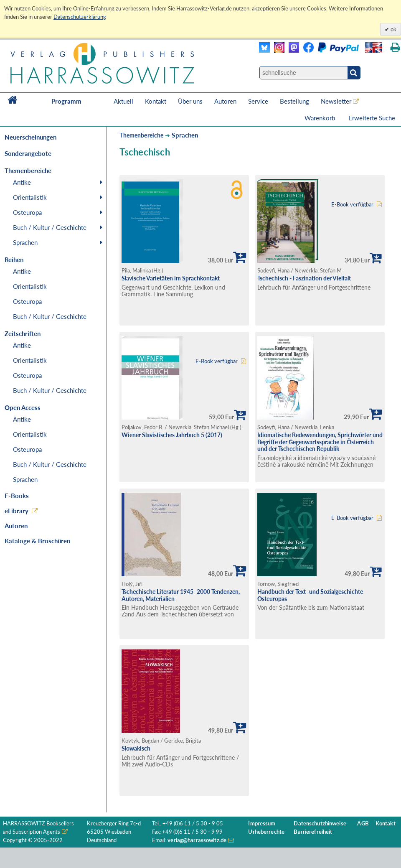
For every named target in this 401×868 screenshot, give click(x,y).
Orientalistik (30, 197)
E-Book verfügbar (352, 205)
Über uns (190, 101)
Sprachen (25, 242)
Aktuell (123, 101)
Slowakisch (136, 748)
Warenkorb (321, 118)
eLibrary (16, 511)
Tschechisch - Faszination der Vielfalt (304, 278)
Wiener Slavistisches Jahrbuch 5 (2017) (172, 435)
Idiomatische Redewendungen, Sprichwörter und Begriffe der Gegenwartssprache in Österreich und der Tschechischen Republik (320, 442)
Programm (66, 101)
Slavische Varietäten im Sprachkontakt (171, 278)
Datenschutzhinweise (320, 823)
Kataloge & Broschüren (37, 541)
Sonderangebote (28, 153)
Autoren (225, 101)
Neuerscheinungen (30, 137)
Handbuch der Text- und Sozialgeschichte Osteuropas (310, 595)
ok (393, 29)
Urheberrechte (266, 832)
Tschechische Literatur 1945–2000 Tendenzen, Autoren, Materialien (181, 595)
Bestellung (294, 101)
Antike (22, 182)
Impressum (262, 823)
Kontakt (156, 101)
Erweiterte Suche (372, 118)
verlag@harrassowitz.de (197, 840)
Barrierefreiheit (313, 832)
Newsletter (336, 101)
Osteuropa (27, 212)
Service (258, 101)
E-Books (17, 496)
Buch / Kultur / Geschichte (50, 227)
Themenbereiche (141, 135)
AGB (363, 823)
